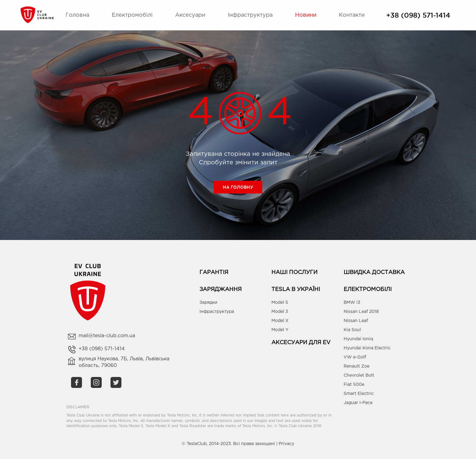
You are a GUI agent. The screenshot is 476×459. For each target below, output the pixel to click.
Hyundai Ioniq (358, 339)
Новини (306, 15)
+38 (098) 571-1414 (418, 15)
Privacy (286, 444)
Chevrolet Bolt (359, 375)
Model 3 (280, 312)
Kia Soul (352, 330)
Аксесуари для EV (301, 343)
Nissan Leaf (356, 321)
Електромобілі (132, 15)
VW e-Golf (355, 357)
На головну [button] (238, 187)
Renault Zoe (357, 366)
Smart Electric (359, 394)
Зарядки (208, 303)
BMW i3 (352, 303)
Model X (280, 321)
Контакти (352, 15)
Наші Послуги (294, 272)
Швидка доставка (374, 272)
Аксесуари (190, 15)
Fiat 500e (354, 385)
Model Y (280, 330)
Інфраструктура (250, 15)
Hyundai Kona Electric (367, 348)
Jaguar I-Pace (358, 403)
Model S (280, 303)
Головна (77, 15)
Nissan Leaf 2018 (361, 312)
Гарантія (214, 272)
